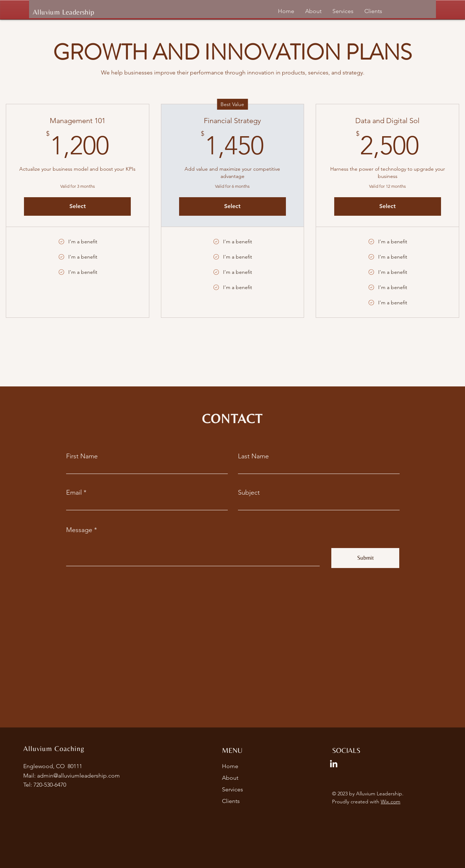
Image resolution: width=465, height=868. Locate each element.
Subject (249, 492)
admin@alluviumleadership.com (78, 776)
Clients (231, 801)
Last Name (253, 456)
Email (74, 492)
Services (232, 789)
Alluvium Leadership (64, 12)
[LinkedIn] (334, 764)
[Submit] (365, 558)
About (230, 778)
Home (230, 766)
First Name (82, 456)
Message (79, 530)
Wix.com (391, 802)
